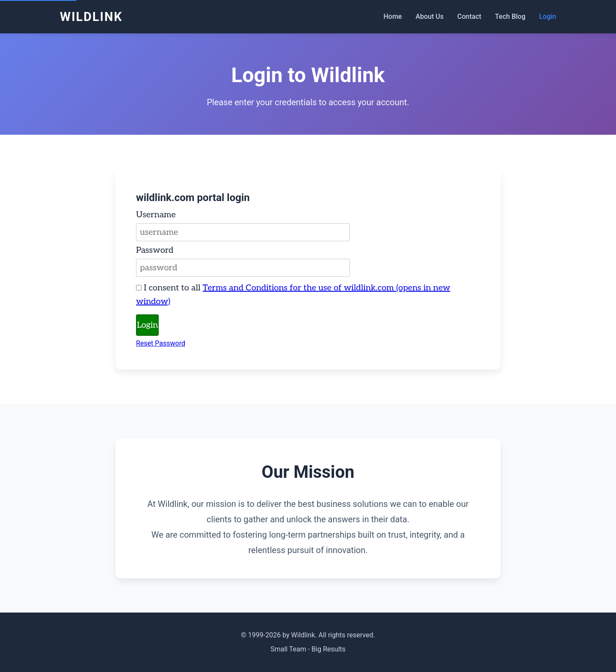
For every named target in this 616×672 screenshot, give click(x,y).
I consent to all (293, 295)
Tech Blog (510, 16)
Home (393, 16)
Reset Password (161, 343)
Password (155, 250)
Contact (469, 16)
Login (548, 16)
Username (156, 215)
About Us (429, 16)
